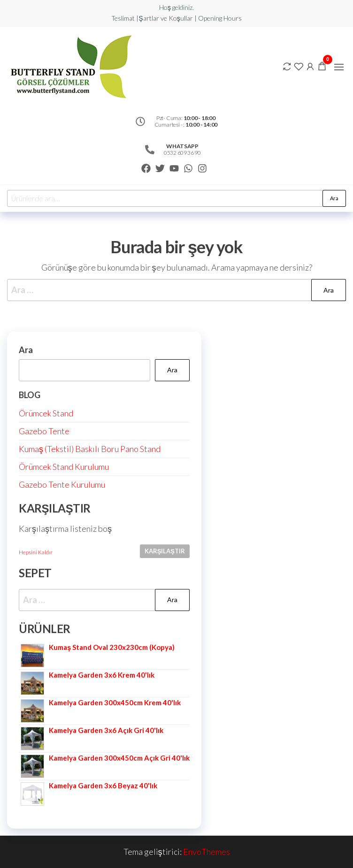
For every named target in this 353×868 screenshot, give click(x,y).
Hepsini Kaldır (36, 552)
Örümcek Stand (46, 413)
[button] (339, 67)
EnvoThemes (207, 852)
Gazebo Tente (44, 431)
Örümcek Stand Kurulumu (64, 467)
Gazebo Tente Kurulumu (62, 484)
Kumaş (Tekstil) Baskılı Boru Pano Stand (90, 449)
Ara (334, 198)
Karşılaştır (165, 551)
